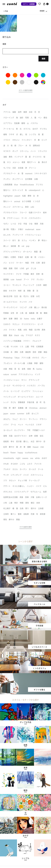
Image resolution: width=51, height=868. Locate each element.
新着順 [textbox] (42, 11)
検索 (43, 59)
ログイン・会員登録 (29, 4)
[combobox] (44, 11)
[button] (26, 91)
